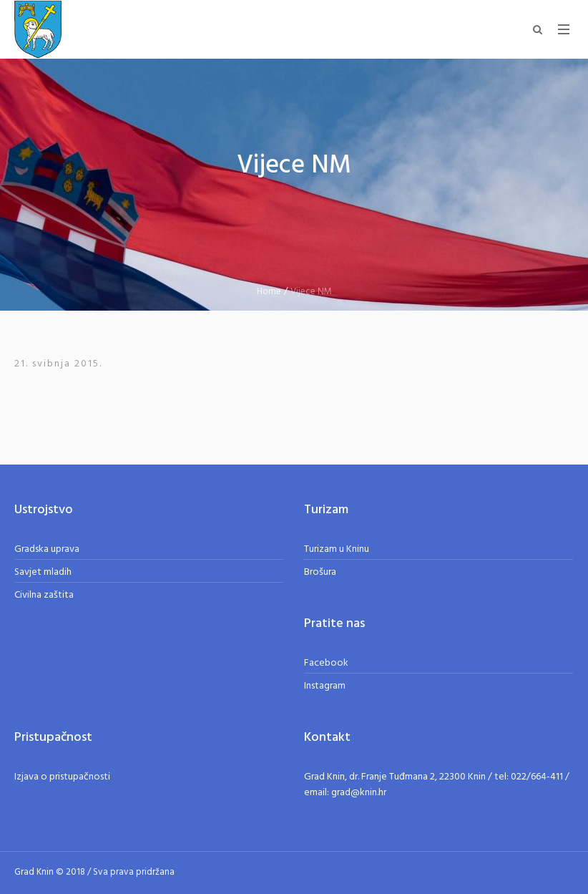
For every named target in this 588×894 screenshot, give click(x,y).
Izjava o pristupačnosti (62, 777)
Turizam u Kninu (337, 549)
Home (269, 292)
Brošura (320, 572)
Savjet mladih (43, 572)
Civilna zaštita (44, 595)
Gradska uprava (47, 549)
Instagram (325, 686)
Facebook (326, 663)
